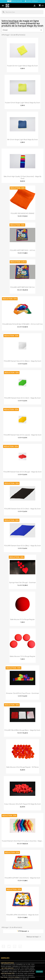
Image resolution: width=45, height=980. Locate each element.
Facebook (3, 946)
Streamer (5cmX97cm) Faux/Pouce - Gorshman (22, 693)
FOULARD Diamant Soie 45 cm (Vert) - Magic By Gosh (23, 398)
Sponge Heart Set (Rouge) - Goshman (22, 582)
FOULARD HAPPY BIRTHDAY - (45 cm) (22, 250)
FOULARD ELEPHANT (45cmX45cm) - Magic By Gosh (22, 878)
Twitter (9, 946)
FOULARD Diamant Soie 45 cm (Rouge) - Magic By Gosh (22, 472)
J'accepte (39, 972)
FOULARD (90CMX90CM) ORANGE (23, 213)
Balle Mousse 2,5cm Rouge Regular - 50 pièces (23, 767)
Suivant (26, 931)
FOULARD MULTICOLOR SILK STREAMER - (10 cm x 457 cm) (22, 324)
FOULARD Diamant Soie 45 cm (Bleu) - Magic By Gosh (22, 546)
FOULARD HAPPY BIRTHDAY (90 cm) (22, 287)
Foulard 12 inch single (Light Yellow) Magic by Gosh (22, 103)
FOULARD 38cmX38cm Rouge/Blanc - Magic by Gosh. (22, 730)
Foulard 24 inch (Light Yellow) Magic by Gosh (22, 66)
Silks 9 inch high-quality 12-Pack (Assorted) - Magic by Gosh (22, 177)
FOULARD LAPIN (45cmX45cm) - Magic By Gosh (22, 915)
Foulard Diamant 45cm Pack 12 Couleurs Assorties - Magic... (22, 841)
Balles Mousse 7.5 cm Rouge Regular (23, 656)
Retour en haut (34, 937)
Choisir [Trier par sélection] (22, 30)
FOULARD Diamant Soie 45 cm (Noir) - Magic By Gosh (22, 509)
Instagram (20, 946)
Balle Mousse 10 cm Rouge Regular (22, 619)
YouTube (15, 946)
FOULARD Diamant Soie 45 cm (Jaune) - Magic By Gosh (23, 435)
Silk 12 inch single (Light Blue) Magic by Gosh (22, 140)
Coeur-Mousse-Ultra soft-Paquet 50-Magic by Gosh (22, 804)
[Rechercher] (22, 12)
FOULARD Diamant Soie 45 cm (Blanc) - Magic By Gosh (22, 361)
